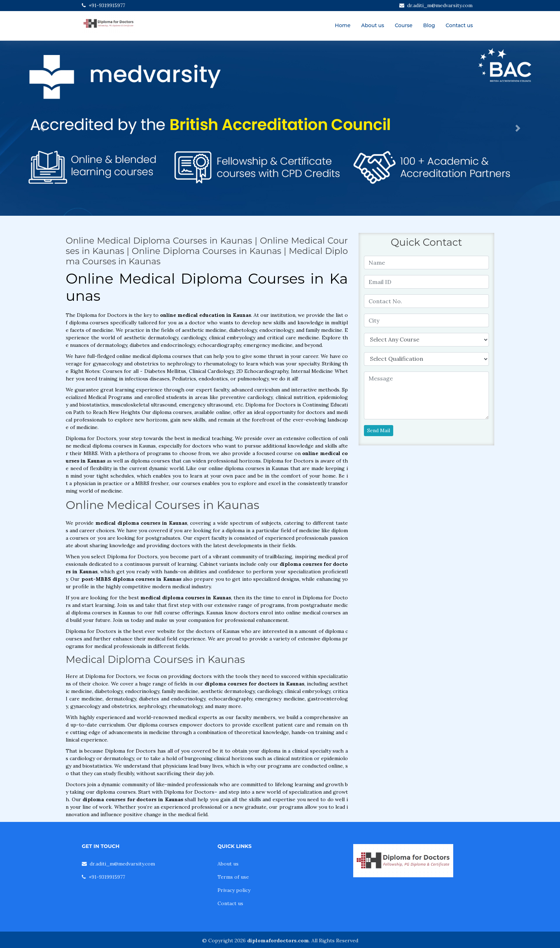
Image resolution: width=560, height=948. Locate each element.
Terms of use (233, 877)
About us (372, 25)
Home (343, 25)
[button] (42, 128)
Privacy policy (234, 890)
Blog (429, 25)
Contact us (459, 25)
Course (403, 25)
